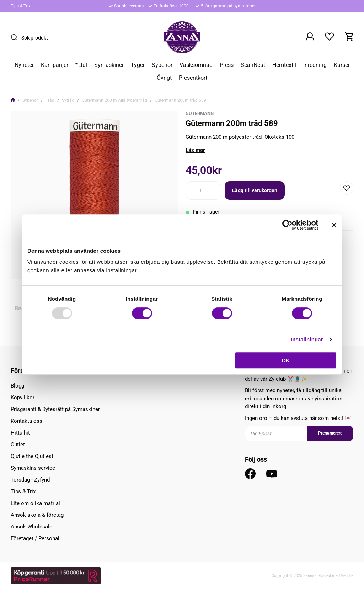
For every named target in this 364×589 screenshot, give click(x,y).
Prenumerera (330, 433)
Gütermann (200, 113)
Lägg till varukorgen (255, 190)
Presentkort (193, 78)
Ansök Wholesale (31, 527)
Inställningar (307, 339)
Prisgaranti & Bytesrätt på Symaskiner (55, 409)
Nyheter (24, 65)
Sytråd (68, 100)
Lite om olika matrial (35, 503)
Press (227, 65)
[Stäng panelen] (334, 225)
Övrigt (164, 78)
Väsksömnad (196, 65)
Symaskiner (109, 65)
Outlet (18, 445)
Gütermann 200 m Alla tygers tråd (114, 100)
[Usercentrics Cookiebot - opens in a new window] (287, 225)
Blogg (17, 386)
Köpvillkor (23, 398)
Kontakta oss (26, 421)
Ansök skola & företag (37, 515)
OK (286, 360)
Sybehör (162, 65)
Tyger (138, 65)
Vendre (347, 576)
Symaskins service (33, 468)
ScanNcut (253, 65)
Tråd (50, 100)
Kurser (342, 65)
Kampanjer (55, 65)
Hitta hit (20, 433)
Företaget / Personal (35, 538)
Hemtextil (284, 65)
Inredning (315, 65)
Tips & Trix (21, 6)
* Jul (81, 65)
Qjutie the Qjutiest (32, 456)
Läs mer (195, 150)
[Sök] (16, 37)
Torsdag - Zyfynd (30, 480)
